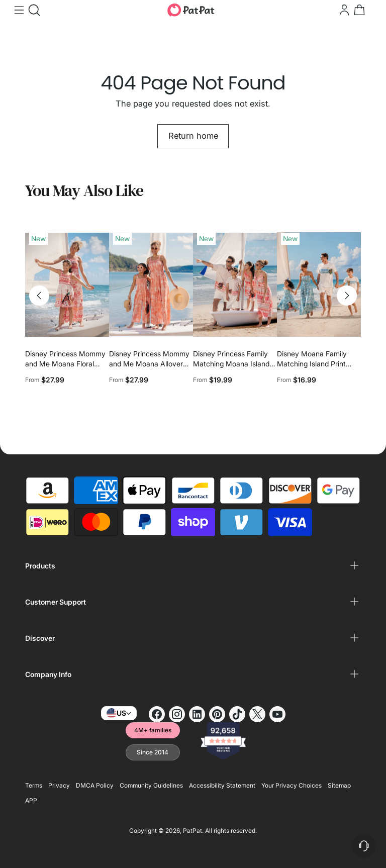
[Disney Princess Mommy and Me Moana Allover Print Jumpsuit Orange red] (151, 285)
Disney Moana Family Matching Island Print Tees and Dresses (312, 364)
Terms (34, 785)
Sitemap (339, 785)
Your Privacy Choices (292, 785)
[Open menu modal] (18, 10)
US (119, 713)
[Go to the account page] (343, 10)
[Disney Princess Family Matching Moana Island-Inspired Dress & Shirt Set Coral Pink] (235, 285)
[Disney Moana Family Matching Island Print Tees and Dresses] (319, 285)
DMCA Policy (95, 785)
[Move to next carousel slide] (347, 296)
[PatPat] (191, 10)
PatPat (192, 831)
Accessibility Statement (222, 785)
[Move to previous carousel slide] (39, 296)
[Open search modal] (33, 10)
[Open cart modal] (358, 10)
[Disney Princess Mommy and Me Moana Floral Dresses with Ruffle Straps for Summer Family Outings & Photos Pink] (67, 285)
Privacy (59, 785)
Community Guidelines (151, 785)
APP (31, 800)
